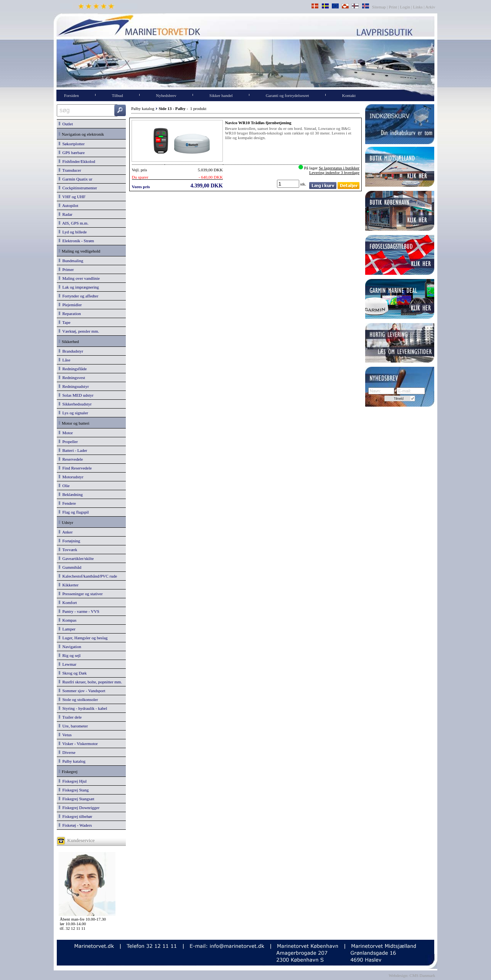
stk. (304, 184)
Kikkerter (69, 585)
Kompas (68, 620)
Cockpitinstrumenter (78, 188)
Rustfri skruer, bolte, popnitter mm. (90, 682)
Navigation (70, 647)
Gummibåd (70, 567)
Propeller (68, 442)
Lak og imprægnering (79, 287)
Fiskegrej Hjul (73, 781)
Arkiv (431, 7)
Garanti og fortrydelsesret (288, 95)
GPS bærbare (72, 153)
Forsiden (72, 95)
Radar (66, 214)
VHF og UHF (72, 197)
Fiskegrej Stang (74, 790)
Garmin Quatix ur (76, 179)
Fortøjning (69, 541)
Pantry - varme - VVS (79, 611)
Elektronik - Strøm (76, 241)
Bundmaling (71, 261)
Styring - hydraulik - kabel (83, 708)
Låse (64, 360)
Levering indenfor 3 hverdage (334, 172)
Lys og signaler (73, 413)
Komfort (68, 602)
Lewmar (68, 664)
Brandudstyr (71, 351)
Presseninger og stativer (81, 594)
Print (393, 7)
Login (405, 7)
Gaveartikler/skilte (76, 558)
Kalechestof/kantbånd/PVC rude (88, 576)
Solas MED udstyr (76, 395)
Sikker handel (221, 95)
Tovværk (68, 550)
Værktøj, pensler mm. (79, 331)
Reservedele (71, 459)
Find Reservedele (75, 468)
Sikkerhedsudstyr (75, 404)
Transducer (70, 170)
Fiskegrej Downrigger (79, 808)
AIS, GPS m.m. (74, 223)
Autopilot (68, 205)
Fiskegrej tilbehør (75, 816)
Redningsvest (72, 378)
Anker (66, 532)
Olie (64, 486)
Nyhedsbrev (166, 95)
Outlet (66, 124)
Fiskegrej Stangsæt (77, 799)
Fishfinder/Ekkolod (77, 161)
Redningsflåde (73, 369)
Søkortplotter (72, 144)
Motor (66, 433)
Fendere (67, 503)
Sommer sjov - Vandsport (82, 691)
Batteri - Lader (73, 450)
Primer (66, 269)
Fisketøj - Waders (75, 825)
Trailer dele (70, 717)
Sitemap (380, 7)
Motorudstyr (71, 477)
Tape (65, 322)
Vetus (65, 735)
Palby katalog (72, 761)
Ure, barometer (73, 726)
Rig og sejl (70, 655)
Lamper (67, 629)
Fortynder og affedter (78, 296)
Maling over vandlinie (79, 278)
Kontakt (349, 95)
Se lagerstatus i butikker (339, 168)
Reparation (70, 314)
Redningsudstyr (74, 386)
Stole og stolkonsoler (78, 699)
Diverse (67, 752)
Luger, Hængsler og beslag (83, 638)
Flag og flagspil (74, 512)
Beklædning (71, 494)
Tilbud (118, 95)
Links (418, 7)
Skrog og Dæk (73, 673)
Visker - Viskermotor (78, 744)
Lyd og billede (73, 232)
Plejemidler (70, 305)
